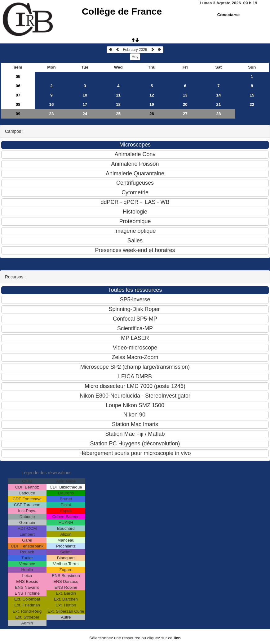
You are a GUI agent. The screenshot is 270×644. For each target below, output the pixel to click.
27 (185, 114)
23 (52, 114)
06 (18, 86)
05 (18, 77)
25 (118, 114)
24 (85, 114)
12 (152, 95)
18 (118, 104)
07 (18, 95)
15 (252, 95)
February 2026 (135, 50)
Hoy (135, 57)
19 (152, 104)
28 (219, 114)
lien (177, 638)
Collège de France (122, 11)
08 (18, 104)
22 (252, 104)
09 (18, 114)
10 (85, 95)
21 (219, 104)
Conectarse (229, 15)
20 (185, 104)
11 (118, 95)
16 (52, 104)
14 (219, 95)
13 (185, 95)
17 (85, 104)
